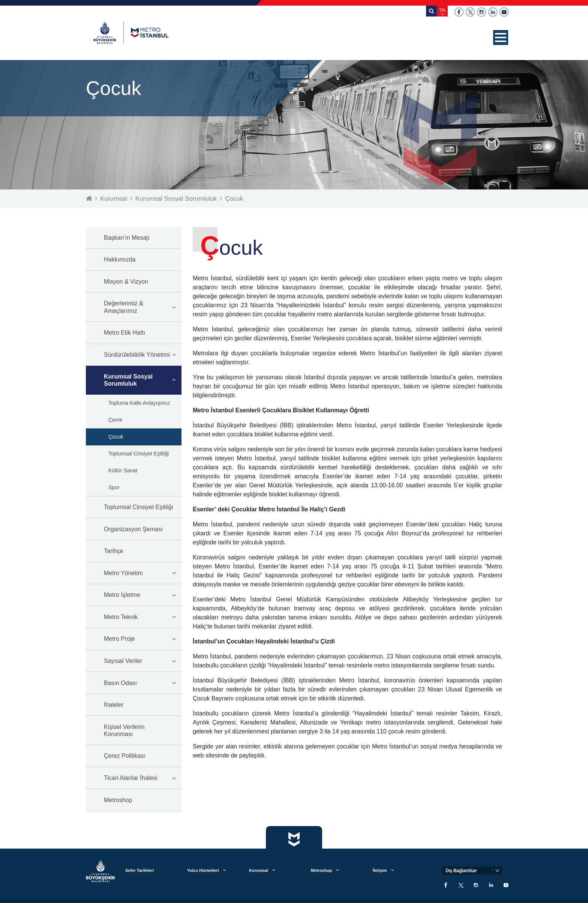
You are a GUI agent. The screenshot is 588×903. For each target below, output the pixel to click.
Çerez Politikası (125, 756)
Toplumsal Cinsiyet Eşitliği (139, 454)
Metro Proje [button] (119, 639)
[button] (501, 38)
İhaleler (114, 705)
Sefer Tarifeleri (139, 870)
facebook (459, 12)
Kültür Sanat (123, 470)
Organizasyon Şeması (133, 529)
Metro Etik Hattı (124, 333)
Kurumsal (114, 199)
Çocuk (234, 199)
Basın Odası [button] (120, 683)
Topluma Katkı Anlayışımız (139, 403)
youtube (504, 12)
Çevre (115, 420)
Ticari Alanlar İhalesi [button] (131, 778)
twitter (470, 12)
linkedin (493, 12)
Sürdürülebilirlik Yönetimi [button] (137, 355)
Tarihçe (114, 551)
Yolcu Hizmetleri (203, 870)
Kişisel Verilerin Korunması (124, 730)
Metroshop (118, 800)
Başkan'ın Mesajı (127, 238)
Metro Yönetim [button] (123, 573)
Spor (114, 487)
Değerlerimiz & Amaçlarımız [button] (124, 307)
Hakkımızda (120, 259)
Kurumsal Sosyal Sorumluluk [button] (128, 380)
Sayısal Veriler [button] (123, 661)
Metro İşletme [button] (122, 595)
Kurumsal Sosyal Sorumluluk (176, 199)
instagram (481, 12)
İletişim (380, 870)
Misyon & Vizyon (126, 282)
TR (442, 11)
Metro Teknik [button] (121, 617)
